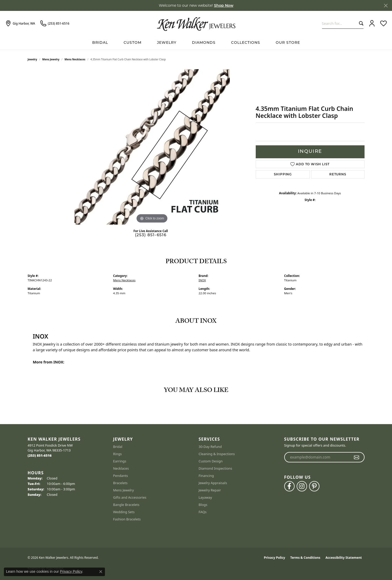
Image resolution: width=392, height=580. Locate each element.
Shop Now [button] (224, 5)
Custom (133, 43)
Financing (206, 476)
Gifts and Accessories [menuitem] (130, 497)
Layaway (205, 497)
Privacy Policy (275, 558)
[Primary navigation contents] (196, 43)
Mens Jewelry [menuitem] (124, 490)
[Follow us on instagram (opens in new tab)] (302, 486)
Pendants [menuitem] (121, 476)
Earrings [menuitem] (120, 461)
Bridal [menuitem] (118, 447)
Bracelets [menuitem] (120, 483)
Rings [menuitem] (118, 454)
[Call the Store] (40, 455)
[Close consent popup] (101, 572)
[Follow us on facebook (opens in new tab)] (289, 486)
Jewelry (167, 43)
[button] (372, 24)
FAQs (203, 512)
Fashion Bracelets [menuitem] (127, 519)
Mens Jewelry (51, 59)
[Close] (386, 6)
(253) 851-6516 (151, 235)
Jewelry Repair (210, 490)
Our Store (288, 43)
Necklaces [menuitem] (121, 468)
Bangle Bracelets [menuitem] (126, 505)
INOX (202, 280)
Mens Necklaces (75, 59)
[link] (20, 24)
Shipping (283, 174)
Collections (246, 43)
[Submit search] (360, 23)
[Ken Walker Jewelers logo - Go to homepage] (196, 23)
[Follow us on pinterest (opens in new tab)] (314, 486)
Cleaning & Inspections (217, 454)
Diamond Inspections (216, 468)
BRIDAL (100, 43)
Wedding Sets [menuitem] (124, 512)
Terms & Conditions (305, 558)
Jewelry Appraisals (213, 483)
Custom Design (211, 461)
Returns (338, 174)
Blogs (203, 505)
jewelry (33, 59)
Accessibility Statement (344, 558)
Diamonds (204, 43)
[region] (152, 147)
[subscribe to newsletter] (357, 457)
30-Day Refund (210, 447)
